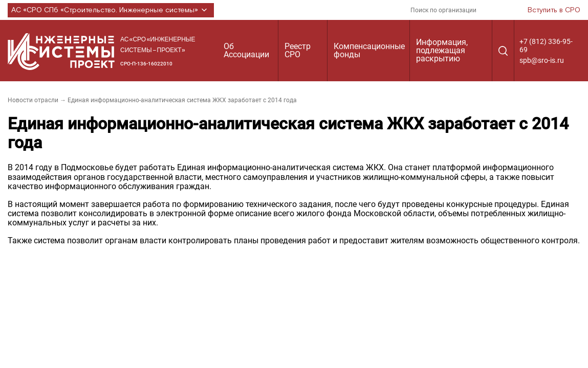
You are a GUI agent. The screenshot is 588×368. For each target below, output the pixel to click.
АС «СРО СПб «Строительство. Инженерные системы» (111, 10)
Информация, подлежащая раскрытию (442, 50)
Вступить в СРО (554, 10)
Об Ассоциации (246, 50)
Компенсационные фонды (369, 50)
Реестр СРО (298, 50)
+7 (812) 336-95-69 (546, 45)
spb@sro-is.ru (542, 60)
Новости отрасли (33, 100)
